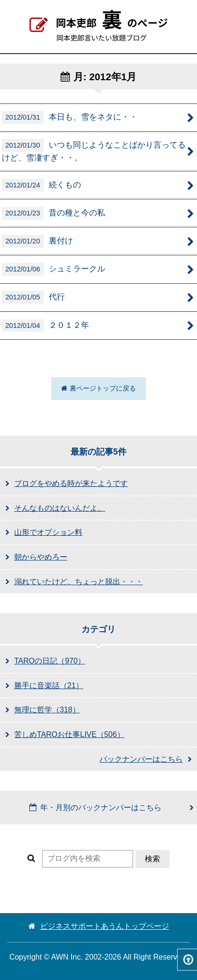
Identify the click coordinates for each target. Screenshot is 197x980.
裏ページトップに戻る (98, 388)
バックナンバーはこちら (141, 759)
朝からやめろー (41, 557)
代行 (33, 297)
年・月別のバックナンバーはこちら (95, 807)
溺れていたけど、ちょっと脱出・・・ (79, 582)
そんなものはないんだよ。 (60, 508)
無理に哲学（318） (47, 710)
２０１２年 (45, 326)
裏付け (37, 241)
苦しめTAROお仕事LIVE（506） (69, 734)
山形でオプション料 (48, 532)
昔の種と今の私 (54, 213)
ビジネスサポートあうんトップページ (99, 926)
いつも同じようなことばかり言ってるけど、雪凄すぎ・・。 (94, 151)
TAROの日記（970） (50, 661)
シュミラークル (54, 269)
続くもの (41, 185)
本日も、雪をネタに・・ (70, 117)
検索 (152, 859)
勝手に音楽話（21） (49, 686)
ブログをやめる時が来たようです (71, 483)
